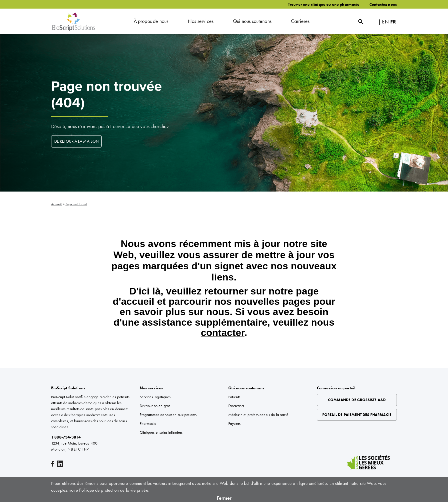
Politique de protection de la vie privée (114, 490)
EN (385, 22)
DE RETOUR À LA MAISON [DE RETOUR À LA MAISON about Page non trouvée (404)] (76, 141)
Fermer (224, 498)
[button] (151, 21)
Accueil (56, 204)
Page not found (76, 204)
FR (393, 22)
